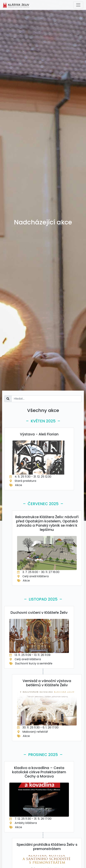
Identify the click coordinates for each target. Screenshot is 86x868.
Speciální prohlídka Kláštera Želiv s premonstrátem (47, 847)
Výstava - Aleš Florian (39, 434)
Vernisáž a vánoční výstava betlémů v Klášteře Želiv (47, 683)
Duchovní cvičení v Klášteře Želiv (39, 613)
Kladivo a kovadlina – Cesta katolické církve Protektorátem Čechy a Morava (39, 772)
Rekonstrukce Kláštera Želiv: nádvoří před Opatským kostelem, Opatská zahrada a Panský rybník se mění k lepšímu (47, 523)
